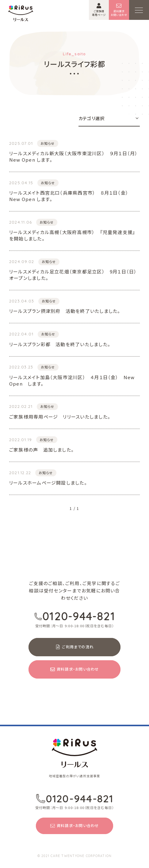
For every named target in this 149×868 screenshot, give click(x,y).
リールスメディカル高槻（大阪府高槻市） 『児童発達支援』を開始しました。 (72, 235)
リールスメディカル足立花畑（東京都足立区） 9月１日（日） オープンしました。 (74, 275)
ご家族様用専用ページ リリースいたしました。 (60, 417)
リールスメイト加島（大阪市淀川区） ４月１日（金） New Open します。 (72, 380)
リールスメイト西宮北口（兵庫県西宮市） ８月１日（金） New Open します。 (71, 196)
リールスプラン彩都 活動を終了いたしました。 (60, 344)
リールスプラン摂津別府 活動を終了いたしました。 (65, 311)
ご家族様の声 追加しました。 (42, 450)
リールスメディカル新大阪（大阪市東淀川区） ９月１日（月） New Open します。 (74, 156)
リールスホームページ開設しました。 (48, 483)
